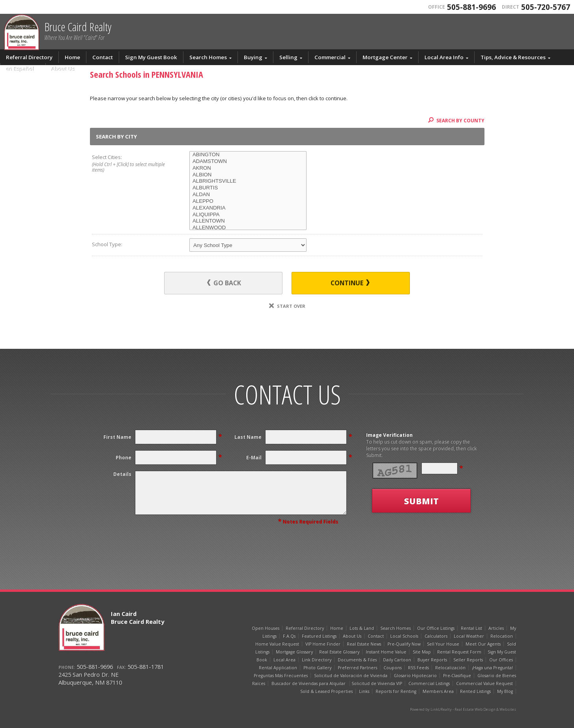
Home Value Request (277, 644)
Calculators (436, 636)
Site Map (422, 652)
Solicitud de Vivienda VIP (377, 683)
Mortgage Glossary (294, 652)
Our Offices (501, 660)
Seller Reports (468, 660)
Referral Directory (29, 57)
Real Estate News (364, 644)
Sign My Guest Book (151, 57)
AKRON (248, 168)
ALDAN (248, 195)
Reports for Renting (396, 691)
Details (122, 474)
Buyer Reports (432, 660)
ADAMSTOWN (248, 162)
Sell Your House (443, 644)
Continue (350, 283)
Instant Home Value (386, 652)
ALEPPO (248, 201)
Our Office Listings (436, 628)
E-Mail (254, 458)
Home (72, 57)
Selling (288, 57)
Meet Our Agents (483, 644)
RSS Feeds (418, 668)
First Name (117, 437)
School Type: (107, 244)
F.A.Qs (289, 636)
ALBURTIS (248, 188)
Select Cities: (131, 164)
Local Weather (469, 636)
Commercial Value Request (484, 683)
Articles (496, 628)
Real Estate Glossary (339, 652)
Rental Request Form (459, 652)
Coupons (393, 668)
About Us (64, 69)
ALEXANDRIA (248, 208)
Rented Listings (475, 691)
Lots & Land (362, 628)
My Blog (505, 691)
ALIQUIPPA (248, 215)
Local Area (284, 660)
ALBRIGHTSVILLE (248, 181)
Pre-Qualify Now (404, 644)
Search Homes (208, 57)
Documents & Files (357, 660)
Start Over (287, 306)
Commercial (330, 57)
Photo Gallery (317, 668)
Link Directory (317, 660)
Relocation (502, 636)
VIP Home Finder (323, 644)
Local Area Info (444, 57)
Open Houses (265, 628)
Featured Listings (319, 636)
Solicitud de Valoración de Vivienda (351, 676)
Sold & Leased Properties (326, 691)
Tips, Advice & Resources (513, 57)
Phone (123, 458)
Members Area (438, 691)
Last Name (248, 437)
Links (364, 691)
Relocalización (450, 668)
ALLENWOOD (248, 228)
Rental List (471, 628)
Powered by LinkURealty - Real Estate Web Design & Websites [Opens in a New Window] (463, 709)
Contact (103, 57)
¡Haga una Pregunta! (492, 668)
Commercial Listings (429, 683)
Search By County (456, 120)
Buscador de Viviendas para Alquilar (309, 683)
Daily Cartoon (397, 660)
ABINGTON (248, 155)
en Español (21, 69)
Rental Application (278, 668)
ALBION (248, 175)
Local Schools (404, 636)
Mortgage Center (385, 57)
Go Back (224, 283)
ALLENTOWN (248, 221)
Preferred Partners (357, 668)
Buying (253, 57)
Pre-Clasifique (457, 676)
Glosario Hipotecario (415, 676)
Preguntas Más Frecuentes (281, 676)
